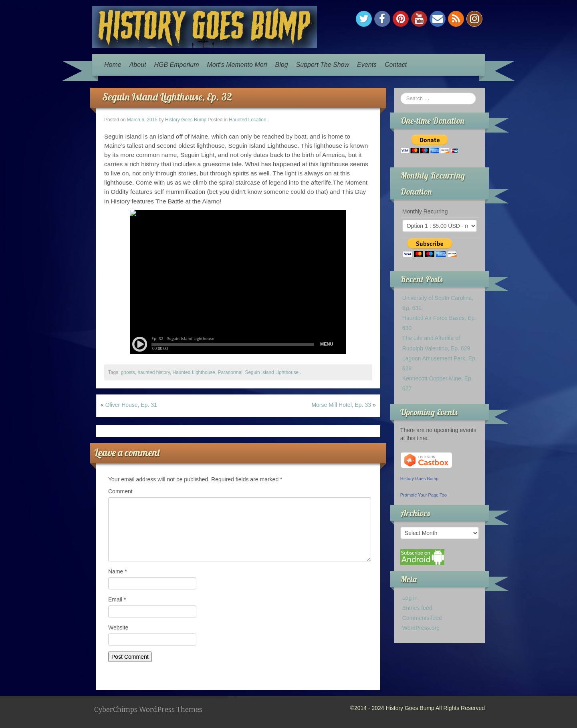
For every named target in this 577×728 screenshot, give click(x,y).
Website (118, 627)
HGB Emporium (177, 65)
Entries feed (417, 608)
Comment (120, 491)
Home (113, 65)
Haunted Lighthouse (194, 372)
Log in (410, 598)
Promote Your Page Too (424, 495)
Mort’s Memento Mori (237, 65)
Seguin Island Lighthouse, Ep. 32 (167, 97)
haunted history (153, 372)
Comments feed (422, 618)
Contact (396, 65)
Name (118, 571)
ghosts (128, 372)
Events (367, 65)
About (138, 65)
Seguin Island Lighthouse (272, 372)
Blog (282, 65)
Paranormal (230, 372)
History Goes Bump (186, 120)
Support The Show (323, 65)
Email (117, 599)
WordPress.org (421, 628)
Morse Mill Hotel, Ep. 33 (341, 405)
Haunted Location (247, 120)
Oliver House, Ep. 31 (131, 405)
